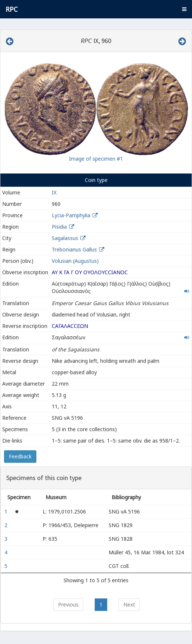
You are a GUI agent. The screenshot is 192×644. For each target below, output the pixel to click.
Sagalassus (65, 238)
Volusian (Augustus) (75, 261)
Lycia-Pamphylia (71, 215)
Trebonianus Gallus (74, 249)
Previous (68, 604)
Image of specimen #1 (96, 159)
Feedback (20, 456)
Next (129, 604)
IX (54, 192)
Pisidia (59, 227)
